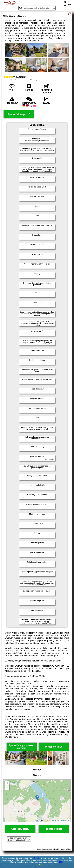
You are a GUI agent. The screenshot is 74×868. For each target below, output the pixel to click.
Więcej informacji (54, 747)
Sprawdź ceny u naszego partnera (22, 747)
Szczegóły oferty (20, 829)
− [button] (7, 788)
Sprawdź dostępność (19, 114)
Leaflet (54, 820)
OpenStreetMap (64, 820)
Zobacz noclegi (54, 829)
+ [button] (7, 783)
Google (37, 858)
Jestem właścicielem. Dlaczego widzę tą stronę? (19, 839)
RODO (61, 862)
